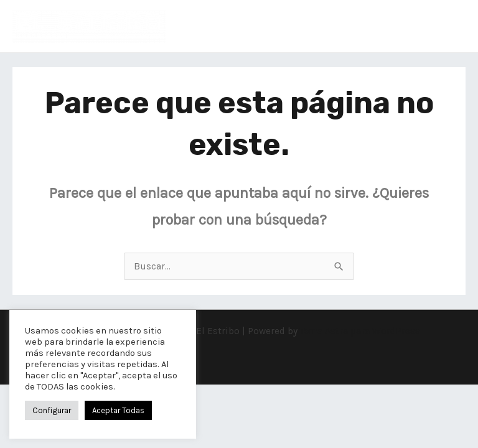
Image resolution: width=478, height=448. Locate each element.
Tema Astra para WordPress (360, 331)
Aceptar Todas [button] (118, 410)
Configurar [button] (52, 410)
